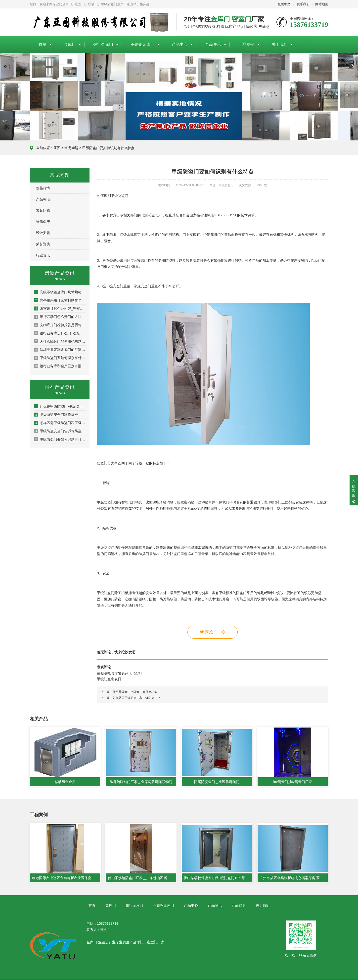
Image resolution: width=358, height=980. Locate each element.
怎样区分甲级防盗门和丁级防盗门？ (60, 423)
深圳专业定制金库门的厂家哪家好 (60, 350)
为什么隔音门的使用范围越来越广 (60, 341)
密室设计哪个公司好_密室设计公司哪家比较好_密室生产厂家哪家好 (60, 308)
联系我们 (303, 4)
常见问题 (71, 148)
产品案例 (246, 44)
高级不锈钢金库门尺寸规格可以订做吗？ (60, 292)
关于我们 (280, 44)
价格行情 (43, 188)
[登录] (137, 673)
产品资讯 (213, 44)
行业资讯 (43, 255)
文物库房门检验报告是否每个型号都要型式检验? (60, 325)
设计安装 (43, 233)
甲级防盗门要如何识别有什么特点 (108, 148)
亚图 (57, 148)
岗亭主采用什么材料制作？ (58, 300)
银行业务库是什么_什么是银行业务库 (60, 333)
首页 (43, 44)
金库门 (70, 44)
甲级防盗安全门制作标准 (56, 415)
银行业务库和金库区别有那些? (60, 366)
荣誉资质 (43, 244)
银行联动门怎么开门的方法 (58, 317)
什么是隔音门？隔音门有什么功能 (135, 692)
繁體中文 (284, 4)
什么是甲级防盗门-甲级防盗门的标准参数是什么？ (60, 406)
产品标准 (43, 199)
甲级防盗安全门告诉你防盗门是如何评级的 (60, 431)
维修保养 (43, 222)
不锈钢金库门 (142, 44)
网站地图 (322, 4)
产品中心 (180, 44)
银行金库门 (103, 44)
